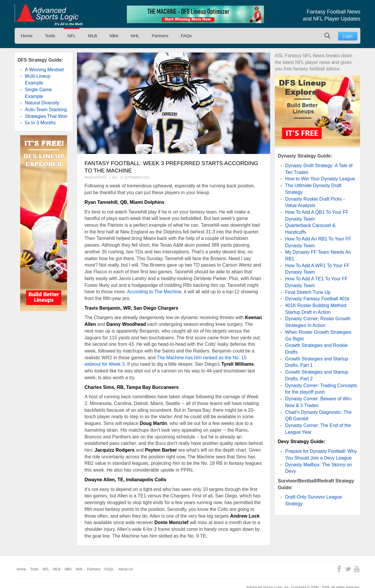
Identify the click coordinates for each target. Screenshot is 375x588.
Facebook (339, 569)
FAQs (186, 36)
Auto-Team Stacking (46, 110)
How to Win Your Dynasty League (320, 179)
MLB (92, 36)
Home (27, 36)
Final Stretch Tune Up (308, 292)
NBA (114, 36)
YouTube (357, 569)
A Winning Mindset (44, 70)
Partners (160, 36)
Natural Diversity (42, 103)
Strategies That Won (46, 116)
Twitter (348, 569)
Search (327, 36)
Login (348, 36)
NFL (71, 36)
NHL (135, 36)
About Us (126, 569)
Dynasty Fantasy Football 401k (317, 299)
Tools (50, 36)
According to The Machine (154, 292)
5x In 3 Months (40, 123)
